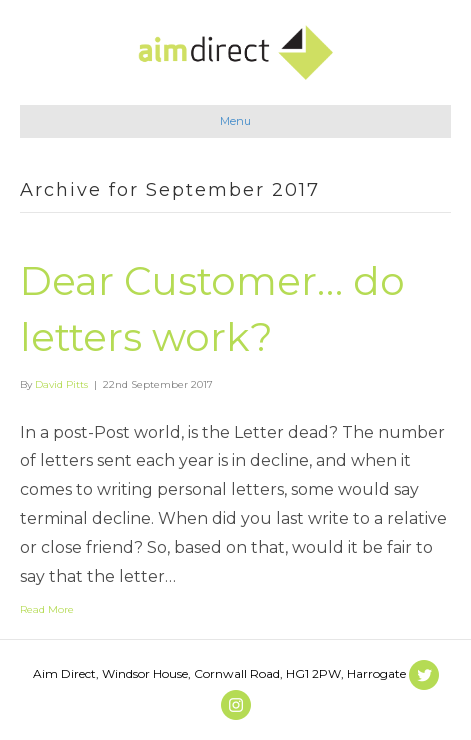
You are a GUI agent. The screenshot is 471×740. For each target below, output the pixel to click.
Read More (47, 609)
